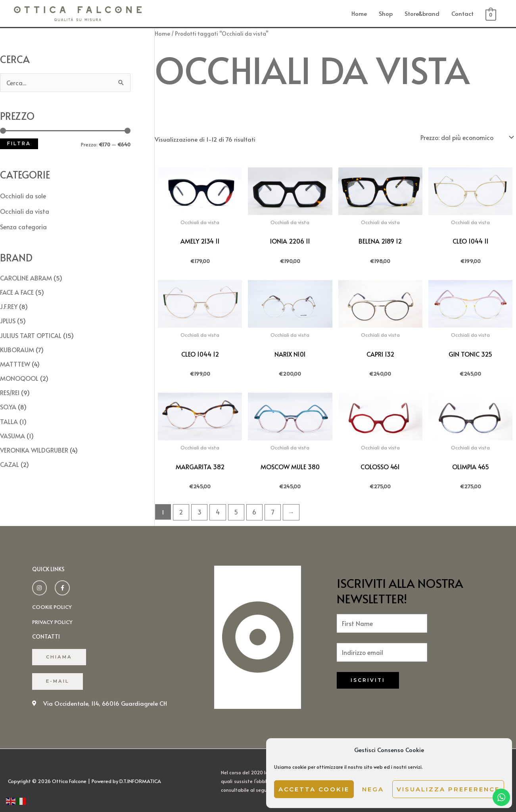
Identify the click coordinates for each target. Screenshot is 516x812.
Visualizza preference (448, 789)
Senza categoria (23, 225)
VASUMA (12, 427)
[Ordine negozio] (467, 136)
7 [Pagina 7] (269, 510)
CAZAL (9, 454)
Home (359, 13)
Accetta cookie (314, 789)
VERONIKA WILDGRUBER (33, 441)
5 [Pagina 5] (234, 510)
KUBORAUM (16, 344)
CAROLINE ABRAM (25, 275)
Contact (462, 13)
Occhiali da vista (24, 210)
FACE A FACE (17, 289)
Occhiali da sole (23, 195)
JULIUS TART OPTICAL (29, 330)
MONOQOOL (19, 372)
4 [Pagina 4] (216, 510)
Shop (386, 13)
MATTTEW (14, 358)
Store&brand (422, 13)
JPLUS (8, 317)
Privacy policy (53, 619)
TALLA (8, 413)
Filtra (19, 143)
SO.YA (8, 399)
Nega (373, 789)
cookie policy (52, 604)
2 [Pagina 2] (181, 510)
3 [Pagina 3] (198, 510)
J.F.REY (9, 303)
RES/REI (10, 385)
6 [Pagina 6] (251, 510)
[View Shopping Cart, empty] (491, 14)
